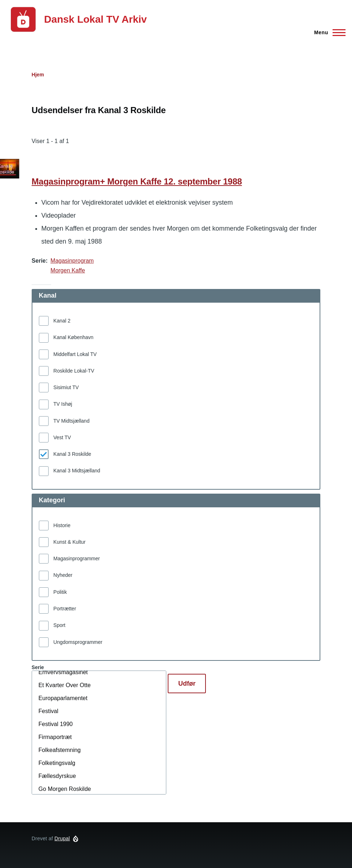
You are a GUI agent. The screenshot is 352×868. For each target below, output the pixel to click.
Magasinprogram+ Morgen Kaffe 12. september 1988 (137, 181)
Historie (62, 525)
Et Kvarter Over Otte (99, 685)
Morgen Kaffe (68, 270)
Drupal (62, 838)
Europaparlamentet (99, 698)
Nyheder (63, 575)
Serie (38, 667)
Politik (60, 592)
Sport (59, 625)
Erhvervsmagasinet (99, 672)
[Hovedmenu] (328, 32)
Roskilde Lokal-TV (74, 371)
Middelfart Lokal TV (75, 354)
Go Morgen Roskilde (99, 789)
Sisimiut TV (66, 387)
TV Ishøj (63, 404)
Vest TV (62, 437)
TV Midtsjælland (71, 421)
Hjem (38, 75)
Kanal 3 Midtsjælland (77, 471)
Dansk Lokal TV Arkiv (96, 19)
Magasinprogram (72, 261)
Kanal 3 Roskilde (72, 454)
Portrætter (65, 609)
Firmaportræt (99, 737)
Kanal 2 (62, 321)
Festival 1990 (99, 724)
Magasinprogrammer (76, 558)
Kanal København (73, 337)
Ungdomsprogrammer (78, 642)
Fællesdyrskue (99, 776)
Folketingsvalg (99, 763)
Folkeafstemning (99, 750)
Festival (99, 711)
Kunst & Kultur (69, 542)
